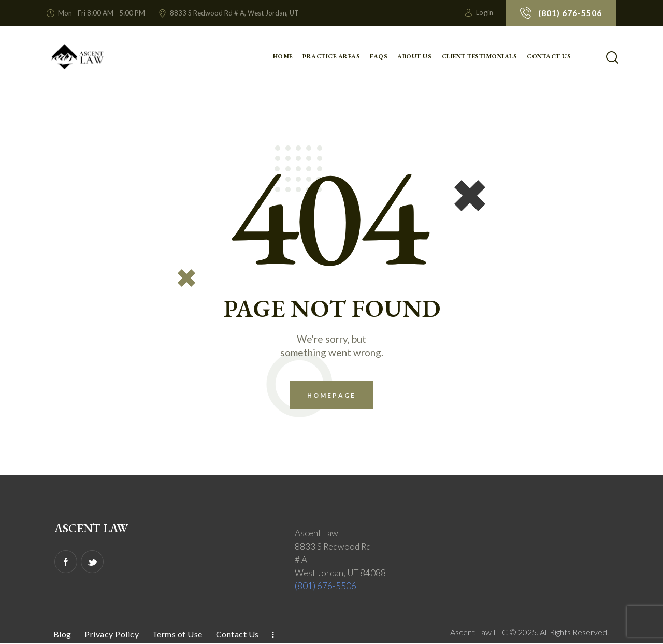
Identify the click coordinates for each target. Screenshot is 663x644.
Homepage (331, 395)
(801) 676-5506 (326, 586)
